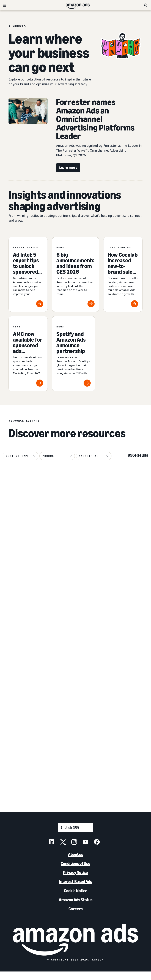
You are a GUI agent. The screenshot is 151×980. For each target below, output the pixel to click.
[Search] (146, 5)
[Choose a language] (75, 836)
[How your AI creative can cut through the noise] (26, 590)
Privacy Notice (75, 881)
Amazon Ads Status (76, 908)
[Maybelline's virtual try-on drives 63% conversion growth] (26, 510)
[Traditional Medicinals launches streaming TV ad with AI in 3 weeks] (75, 510)
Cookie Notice (76, 899)
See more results (76, 802)
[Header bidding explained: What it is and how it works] (26, 671)
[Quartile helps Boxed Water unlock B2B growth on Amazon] (125, 671)
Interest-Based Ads (76, 890)
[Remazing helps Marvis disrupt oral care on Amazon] (75, 590)
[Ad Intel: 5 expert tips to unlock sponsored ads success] (28, 275)
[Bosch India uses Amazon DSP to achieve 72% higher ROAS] (125, 751)
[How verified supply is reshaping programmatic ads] (125, 590)
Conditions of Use (75, 872)
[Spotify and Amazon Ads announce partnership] (73, 354)
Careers (76, 917)
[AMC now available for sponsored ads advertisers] (28, 354)
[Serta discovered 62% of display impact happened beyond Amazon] (75, 671)
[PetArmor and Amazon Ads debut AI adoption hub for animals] (26, 751)
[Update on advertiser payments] (125, 510)
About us (76, 863)
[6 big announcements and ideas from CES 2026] (75, 275)
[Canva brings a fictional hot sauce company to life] (75, 751)
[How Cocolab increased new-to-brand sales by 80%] (123, 275)
